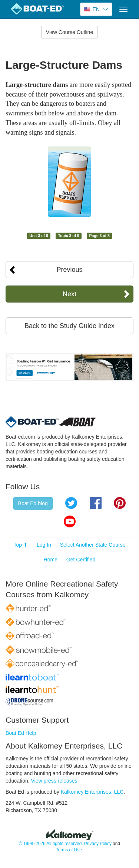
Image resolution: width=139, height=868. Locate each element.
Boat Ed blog (33, 503)
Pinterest (120, 503)
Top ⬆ (21, 545)
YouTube (70, 521)
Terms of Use (69, 850)
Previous (69, 270)
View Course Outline (69, 32)
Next (69, 294)
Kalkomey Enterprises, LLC (92, 792)
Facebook (96, 503)
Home (51, 560)
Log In (44, 545)
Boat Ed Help (21, 733)
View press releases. (55, 781)
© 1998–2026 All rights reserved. (51, 844)
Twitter (71, 503)
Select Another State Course (93, 545)
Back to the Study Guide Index (69, 326)
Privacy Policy (98, 844)
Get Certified (81, 560)
